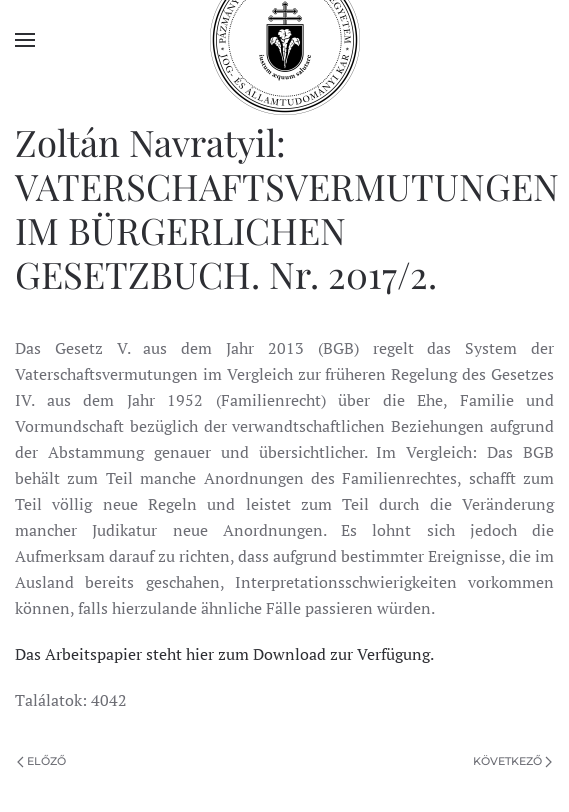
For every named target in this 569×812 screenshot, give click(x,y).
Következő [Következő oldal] (512, 761)
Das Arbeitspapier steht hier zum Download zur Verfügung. (224, 654)
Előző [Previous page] (41, 761)
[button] (25, 40)
